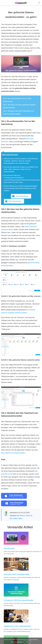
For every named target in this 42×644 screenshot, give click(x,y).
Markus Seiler (25, 516)
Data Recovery (9, 548)
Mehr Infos (20, 642)
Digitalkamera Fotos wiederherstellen (17, 626)
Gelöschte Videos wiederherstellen (16, 574)
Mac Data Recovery (10, 154)
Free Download (22, 196)
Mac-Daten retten (16, 518)
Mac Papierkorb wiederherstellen (13, 453)
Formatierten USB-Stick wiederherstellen (19, 600)
